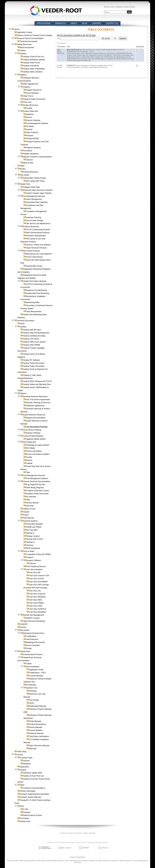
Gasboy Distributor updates (34, 60)
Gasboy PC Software (31, 360)
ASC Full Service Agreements (38, 400)
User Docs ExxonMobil (38, 582)
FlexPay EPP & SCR (34, 539)
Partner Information (28, 791)
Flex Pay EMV (32, 530)
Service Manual (32, 503)
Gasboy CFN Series (31, 339)
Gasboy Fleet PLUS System (34, 342)
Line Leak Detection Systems (77, 861)
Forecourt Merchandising (33, 436)
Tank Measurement (34, 312)
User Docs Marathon (37, 597)
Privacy (78, 833)
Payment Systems (33, 148)
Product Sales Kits (30, 111)
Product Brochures (31, 105)
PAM (28, 500)
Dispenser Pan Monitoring (36, 290)
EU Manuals (31, 685)
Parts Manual (28, 518)
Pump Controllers (33, 645)
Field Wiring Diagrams (35, 488)
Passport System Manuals (31, 797)
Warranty (33, 749)
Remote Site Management (34, 615)
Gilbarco (23, 75)
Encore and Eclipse (34, 451)
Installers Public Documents (37, 494)
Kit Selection (31, 497)
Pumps (29, 648)
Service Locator (109, 7)
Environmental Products (33, 654)
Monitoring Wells (33, 302)
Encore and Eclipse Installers (38, 454)
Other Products (32, 132)
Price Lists (27, 102)
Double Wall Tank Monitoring (38, 293)
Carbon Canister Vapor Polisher (39, 193)
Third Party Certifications (39, 736)
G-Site (26, 809)
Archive (20, 755)
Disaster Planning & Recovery (38, 403)
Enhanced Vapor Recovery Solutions (38, 190)
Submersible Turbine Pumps (34, 178)
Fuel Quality (34, 700)
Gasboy (23, 54)
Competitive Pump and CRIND (38, 554)
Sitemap (92, 833)
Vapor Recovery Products (36, 248)
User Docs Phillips (36, 603)
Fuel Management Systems (37, 123)
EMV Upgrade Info (31, 84)
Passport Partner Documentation (30, 38)
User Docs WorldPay (37, 612)
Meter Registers (126, 861)
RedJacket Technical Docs (34, 633)
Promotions (28, 151)
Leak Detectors (32, 639)
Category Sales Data (31, 187)
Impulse (29, 129)
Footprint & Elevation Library (37, 491)
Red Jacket (25, 175)
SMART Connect (33, 618)
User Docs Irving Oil (37, 594)
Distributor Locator (122, 7)
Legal (85, 833)
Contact (63, 833)
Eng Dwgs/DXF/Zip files (36, 485)
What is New (28, 163)
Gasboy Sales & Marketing (34, 69)
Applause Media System (36, 439)
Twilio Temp (22, 752)
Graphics (27, 87)
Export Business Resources (34, 415)
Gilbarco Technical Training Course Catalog (34, 35)
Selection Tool (32, 688)
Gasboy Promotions (31, 66)
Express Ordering (33, 120)
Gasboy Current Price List (33, 57)
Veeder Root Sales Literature (35, 281)
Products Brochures (31, 227)
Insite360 (24, 624)
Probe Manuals (35, 721)
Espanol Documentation (36, 418)
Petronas (30, 545)
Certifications (31, 636)
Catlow (23, 51)
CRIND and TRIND (34, 527)
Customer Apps (26, 758)
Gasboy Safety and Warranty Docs (37, 384)
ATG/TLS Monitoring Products (38, 230)
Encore (29, 117)
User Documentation (34, 570)
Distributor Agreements (35, 406)
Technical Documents (29, 41)
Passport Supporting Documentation (35, 794)
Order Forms (28, 96)
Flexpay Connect (33, 536)
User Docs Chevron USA (39, 576)
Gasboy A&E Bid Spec (32, 330)
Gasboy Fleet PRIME (32, 345)
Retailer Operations (31, 154)
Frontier (29, 108)
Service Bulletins (36, 730)
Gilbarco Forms (29, 509)
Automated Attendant (35, 524)
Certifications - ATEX (37, 673)
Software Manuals (36, 733)
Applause (30, 114)
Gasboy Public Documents (34, 366)
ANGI (22, 324)
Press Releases (32, 93)
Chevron (29, 160)
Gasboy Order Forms (32, 63)
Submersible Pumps (34, 266)
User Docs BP (35, 573)
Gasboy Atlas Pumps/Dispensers (36, 333)
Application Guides (25, 32)
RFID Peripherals (33, 548)
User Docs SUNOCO (38, 609)
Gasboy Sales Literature (33, 72)
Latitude (29, 463)
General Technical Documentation (37, 481)
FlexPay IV (30, 542)
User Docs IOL (35, 591)
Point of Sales (29, 551)
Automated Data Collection (37, 202)
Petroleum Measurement (36, 236)
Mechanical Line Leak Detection (39, 254)
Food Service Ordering (32, 430)
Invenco (23, 627)
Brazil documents (27, 47)
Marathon (27, 764)
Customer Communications (34, 788)
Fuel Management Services (34, 196)
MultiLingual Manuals (38, 706)
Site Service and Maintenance (38, 224)
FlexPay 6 (30, 533)
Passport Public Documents (34, 99)
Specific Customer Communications (37, 157)
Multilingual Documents (35, 642)
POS (22, 806)
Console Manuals (36, 676)
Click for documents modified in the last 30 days (76, 35)
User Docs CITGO (36, 579)
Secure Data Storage (35, 220)
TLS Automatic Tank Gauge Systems (21, 861)
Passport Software (33, 560)
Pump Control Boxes (34, 257)
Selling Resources (24, 44)
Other (22, 166)
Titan (28, 472)
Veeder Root (25, 184)
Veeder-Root (25, 821)
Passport (30, 136)
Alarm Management (34, 199)
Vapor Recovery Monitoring (34, 621)
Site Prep (30, 506)
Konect (26, 515)
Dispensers (25, 767)
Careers (71, 833)
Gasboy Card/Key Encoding (34, 336)
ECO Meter (31, 448)
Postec (23, 169)
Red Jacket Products (31, 251)
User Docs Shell (36, 606)
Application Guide (36, 670)
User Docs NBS (35, 600)
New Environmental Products (38, 233)
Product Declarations (37, 724)
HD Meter (30, 126)
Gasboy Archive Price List (33, 776)
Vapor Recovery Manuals (39, 746)
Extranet (132, 7)
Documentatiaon (33, 667)
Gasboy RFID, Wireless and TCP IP (37, 381)
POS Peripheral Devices (36, 566)
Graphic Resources (34, 90)
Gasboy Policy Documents (34, 363)
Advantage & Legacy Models (38, 445)
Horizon (29, 460)
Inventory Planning (34, 217)
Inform (32, 703)
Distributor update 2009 (32, 773)
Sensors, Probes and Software (38, 245)
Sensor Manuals (36, 727)
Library (17, 29)
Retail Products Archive (32, 815)
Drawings (33, 691)
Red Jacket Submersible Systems (50, 861)
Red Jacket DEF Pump (35, 181)
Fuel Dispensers (30, 442)
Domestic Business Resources (35, 397)
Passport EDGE (32, 139)
